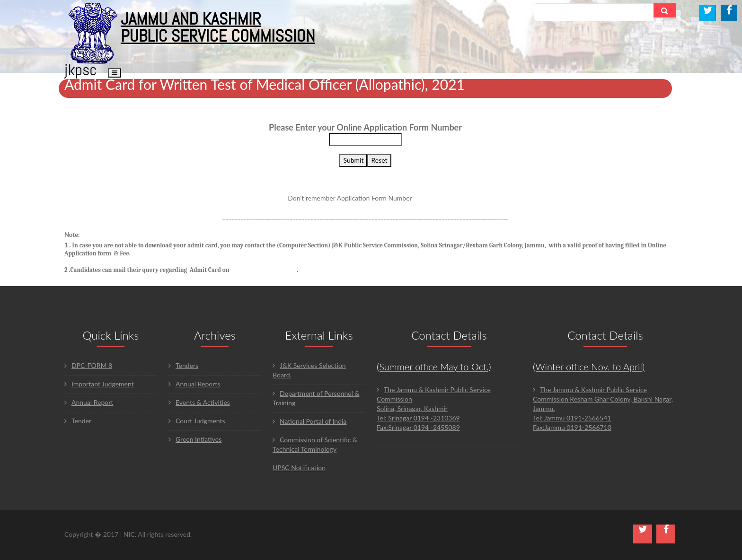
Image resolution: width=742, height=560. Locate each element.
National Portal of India (309, 421)
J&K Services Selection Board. (309, 370)
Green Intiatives (195, 439)
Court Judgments (197, 421)
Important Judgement (99, 384)
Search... (554, 12)
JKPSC (81, 70)
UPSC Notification (299, 468)
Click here (428, 198)
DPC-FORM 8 (88, 365)
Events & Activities (199, 402)
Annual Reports (194, 384)
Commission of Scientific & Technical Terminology (315, 444)
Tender (78, 421)
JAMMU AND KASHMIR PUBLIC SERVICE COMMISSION (218, 27)
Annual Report (89, 402)
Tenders (183, 365)
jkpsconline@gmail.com (264, 270)
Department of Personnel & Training (316, 398)
